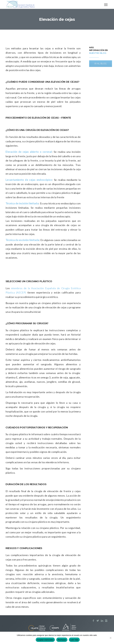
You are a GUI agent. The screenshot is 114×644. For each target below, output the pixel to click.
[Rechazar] (110, 638)
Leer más (74, 640)
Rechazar (62, 640)
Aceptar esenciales (45, 640)
